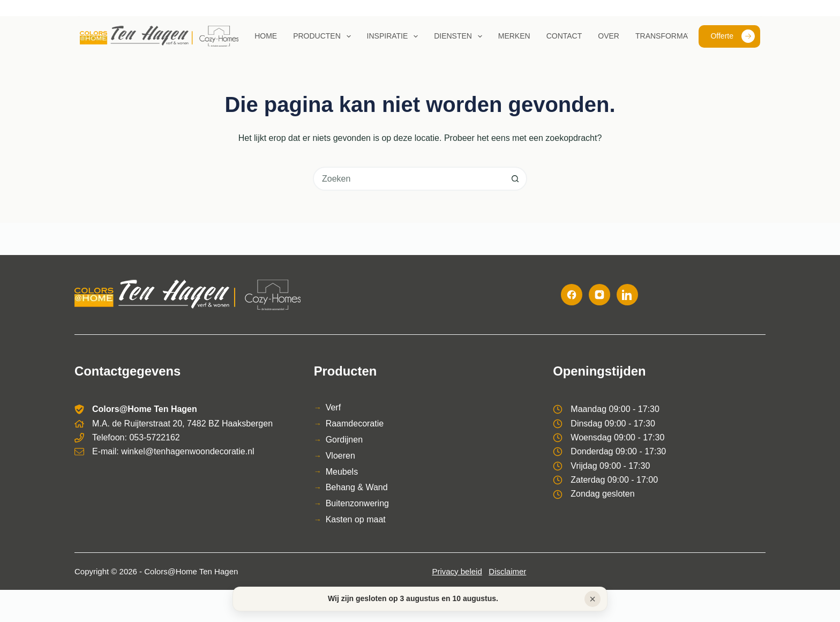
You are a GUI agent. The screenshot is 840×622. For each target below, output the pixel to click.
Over (609, 36)
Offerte (733, 36)
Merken (514, 36)
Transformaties (670, 36)
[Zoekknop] (515, 179)
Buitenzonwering (357, 503)
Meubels (342, 472)
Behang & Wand (357, 487)
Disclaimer (507, 571)
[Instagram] (599, 295)
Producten (324, 36)
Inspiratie (395, 36)
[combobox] (409, 179)
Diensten (460, 36)
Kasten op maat (356, 519)
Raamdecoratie (355, 424)
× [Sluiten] (592, 599)
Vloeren (340, 456)
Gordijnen (344, 440)
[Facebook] (572, 295)
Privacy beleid (457, 571)
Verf (333, 407)
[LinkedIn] (627, 295)
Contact (564, 36)
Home (266, 36)
